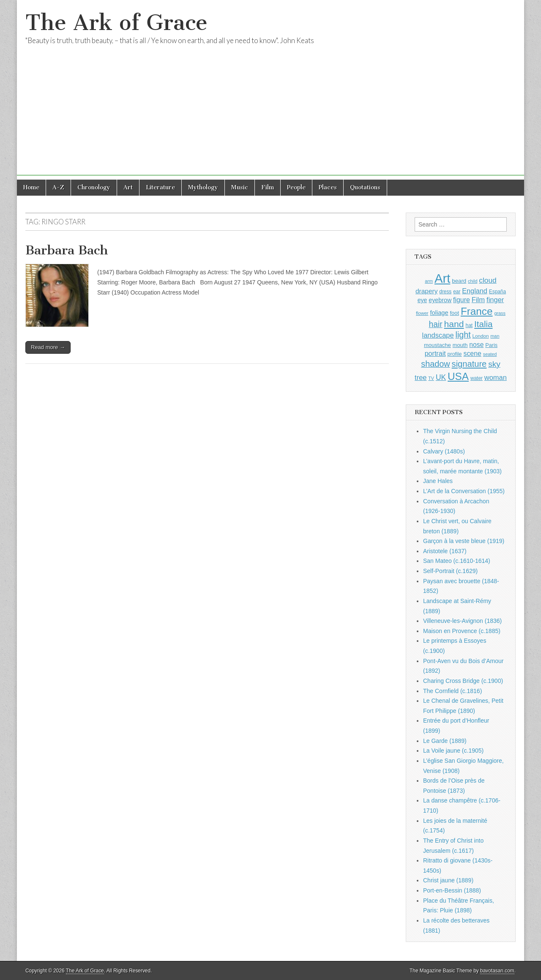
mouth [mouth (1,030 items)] (460, 345)
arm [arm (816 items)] (429, 281)
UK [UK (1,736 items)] (441, 377)
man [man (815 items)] (495, 336)
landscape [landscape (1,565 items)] (438, 335)
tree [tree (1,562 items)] (421, 377)
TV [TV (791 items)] (431, 378)
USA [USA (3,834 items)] (458, 376)
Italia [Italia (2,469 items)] (483, 324)
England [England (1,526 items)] (475, 291)
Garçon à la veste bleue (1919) (464, 541)
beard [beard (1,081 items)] (459, 281)
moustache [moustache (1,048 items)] (437, 345)
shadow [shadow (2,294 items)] (436, 364)
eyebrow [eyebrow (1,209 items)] (440, 300)
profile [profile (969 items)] (455, 354)
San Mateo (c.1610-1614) (457, 561)
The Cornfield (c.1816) (452, 691)
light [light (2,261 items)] (463, 335)
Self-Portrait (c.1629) (450, 571)
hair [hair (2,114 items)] (436, 324)
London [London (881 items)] (481, 336)
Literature (160, 187)
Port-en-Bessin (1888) (452, 890)
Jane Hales (438, 481)
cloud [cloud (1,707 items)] (488, 280)
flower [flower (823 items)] (422, 313)
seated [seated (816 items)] (490, 354)
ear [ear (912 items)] (457, 292)
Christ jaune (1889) (448, 880)
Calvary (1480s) (444, 451)
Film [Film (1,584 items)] (478, 300)
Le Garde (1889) (445, 741)
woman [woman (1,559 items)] (496, 377)
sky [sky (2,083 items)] (494, 364)
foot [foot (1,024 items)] (455, 313)
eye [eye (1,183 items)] (422, 300)
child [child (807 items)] (473, 281)
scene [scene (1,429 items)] (472, 354)
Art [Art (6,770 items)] (442, 278)
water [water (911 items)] (477, 378)
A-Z (58, 187)
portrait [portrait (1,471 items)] (435, 353)
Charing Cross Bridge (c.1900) (463, 681)
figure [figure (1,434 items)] (462, 300)
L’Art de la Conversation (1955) (464, 491)
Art (128, 187)
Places (328, 187)
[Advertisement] (270, 116)
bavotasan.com (497, 971)
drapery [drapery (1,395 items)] (426, 291)
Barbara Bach (67, 250)
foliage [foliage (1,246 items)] (439, 313)
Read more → (48, 347)
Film (268, 187)
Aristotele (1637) (445, 551)
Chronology (94, 187)
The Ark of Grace (116, 23)
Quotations (365, 187)
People (296, 187)
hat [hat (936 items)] (469, 325)
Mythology (203, 187)
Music (240, 187)
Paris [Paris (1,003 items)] (491, 345)
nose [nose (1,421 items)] (476, 345)
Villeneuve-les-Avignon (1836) (462, 621)
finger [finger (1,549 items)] (495, 300)
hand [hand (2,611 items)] (454, 324)
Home (31, 187)
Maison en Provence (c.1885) (462, 631)
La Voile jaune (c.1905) (453, 751)
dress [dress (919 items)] (445, 292)
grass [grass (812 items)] (500, 313)
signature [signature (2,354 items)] (469, 364)
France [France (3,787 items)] (477, 311)
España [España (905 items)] (497, 292)
